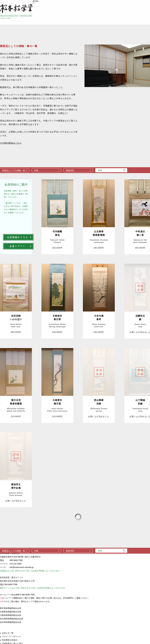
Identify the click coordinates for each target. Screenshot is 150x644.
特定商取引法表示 (10, 640)
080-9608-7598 (16, 560)
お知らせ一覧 (8, 633)
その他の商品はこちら (11, 143)
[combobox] (46, 170)
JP (34, 1)
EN (37, 1)
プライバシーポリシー (11, 637)
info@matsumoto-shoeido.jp (22, 567)
